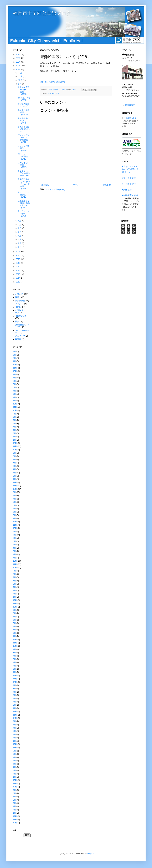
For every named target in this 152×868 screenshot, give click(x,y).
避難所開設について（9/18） (23, 121)
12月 (21, 73)
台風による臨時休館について (24, 129)
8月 (20, 221)
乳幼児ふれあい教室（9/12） (23, 214)
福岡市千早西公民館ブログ (42, 13)
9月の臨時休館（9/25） (24, 99)
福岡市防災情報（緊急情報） (54, 82)
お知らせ (51, 93)
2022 (18, 69)
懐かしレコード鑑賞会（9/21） (23, 157)
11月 (21, 76)
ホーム (76, 185)
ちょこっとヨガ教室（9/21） (23, 195)
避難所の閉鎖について (23, 105)
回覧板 (18, 339)
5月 (20, 232)
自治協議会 (20, 301)
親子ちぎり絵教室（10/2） (23, 165)
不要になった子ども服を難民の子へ (24, 173)
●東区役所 (127, 190)
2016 (18, 270)
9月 (20, 84)
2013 (18, 282)
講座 (17, 297)
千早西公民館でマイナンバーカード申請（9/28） (24, 184)
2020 (18, 256)
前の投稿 (107, 185)
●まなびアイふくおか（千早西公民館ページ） (130, 169)
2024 (18, 62)
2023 (18, 66)
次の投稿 (45, 185)
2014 (18, 278)
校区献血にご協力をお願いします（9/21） (24, 204)
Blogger (90, 854)
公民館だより (21, 316)
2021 (18, 252)
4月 (20, 236)
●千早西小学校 (129, 184)
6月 (20, 228)
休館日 (18, 307)
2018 (18, 263)
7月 (20, 225)
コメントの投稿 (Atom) (55, 189)
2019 (18, 259)
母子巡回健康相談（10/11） (23, 112)
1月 (20, 247)
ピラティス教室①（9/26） (23, 148)
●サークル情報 (129, 178)
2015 (18, 274)
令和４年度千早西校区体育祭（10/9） (24, 91)
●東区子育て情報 (130, 195)
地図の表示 (130, 105)
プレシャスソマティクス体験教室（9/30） (24, 139)
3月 (20, 239)
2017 (18, 267)
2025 (18, 58)
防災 (58, 93)
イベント (19, 304)
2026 (18, 54)
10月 (21, 80)
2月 (20, 243)
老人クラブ (20, 336)
